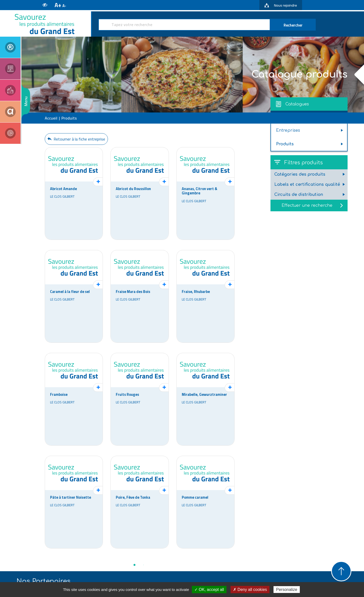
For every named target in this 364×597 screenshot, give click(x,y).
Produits (285, 144)
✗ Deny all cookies (250, 590)
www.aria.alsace (129, 559)
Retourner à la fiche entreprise (76, 139)
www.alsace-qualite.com (192, 559)
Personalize (287, 590)
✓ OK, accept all (209, 590)
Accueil (51, 118)
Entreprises (288, 130)
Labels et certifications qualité (307, 185)
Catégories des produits (300, 174)
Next (344, 504)
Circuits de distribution (299, 195)
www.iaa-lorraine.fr (256, 559)
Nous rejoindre (281, 5)
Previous (20, 504)
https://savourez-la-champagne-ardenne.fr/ (320, 567)
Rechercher (293, 25)
